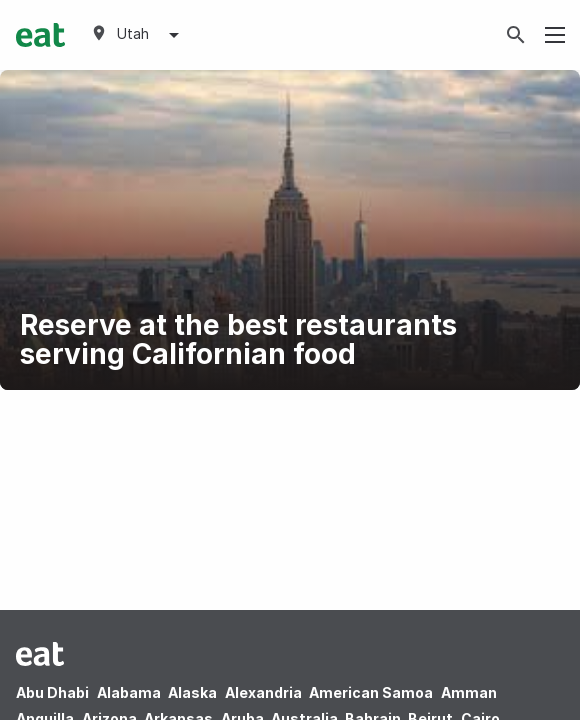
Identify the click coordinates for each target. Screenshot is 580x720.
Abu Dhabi (52, 692)
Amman (469, 692)
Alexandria (263, 692)
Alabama (129, 692)
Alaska (192, 692)
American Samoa (371, 692)
